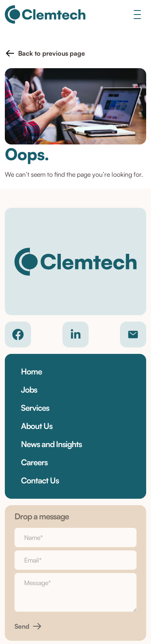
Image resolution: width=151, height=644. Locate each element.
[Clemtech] (45, 15)
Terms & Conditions (75, 565)
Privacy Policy (75, 552)
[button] (45, 53)
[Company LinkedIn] (75, 335)
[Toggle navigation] (137, 14)
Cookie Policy (75, 578)
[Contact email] (133, 335)
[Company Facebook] (18, 335)
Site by (75, 613)
